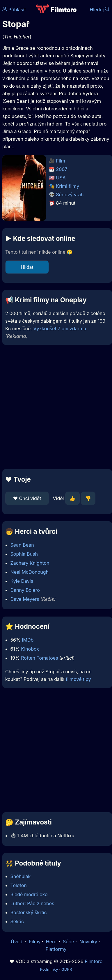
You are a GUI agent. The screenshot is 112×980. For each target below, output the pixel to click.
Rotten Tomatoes (39, 658)
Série (69, 942)
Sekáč (17, 921)
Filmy (35, 942)
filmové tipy (78, 679)
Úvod (17, 942)
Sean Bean (22, 545)
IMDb (28, 640)
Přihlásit (14, 10)
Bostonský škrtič (29, 912)
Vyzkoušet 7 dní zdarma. (60, 329)
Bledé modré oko (29, 894)
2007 (62, 169)
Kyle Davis (22, 581)
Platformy (56, 949)
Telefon (19, 885)
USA (61, 178)
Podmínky (49, 969)
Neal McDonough (30, 572)
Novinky (88, 942)
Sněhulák (21, 876)
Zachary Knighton (30, 563)
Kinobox (30, 649)
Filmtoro (94, 961)
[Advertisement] (55, 407)
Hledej (100, 10)
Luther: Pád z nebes (32, 903)
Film (61, 161)
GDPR (67, 969)
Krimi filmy (68, 186)
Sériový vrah (70, 195)
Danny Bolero (25, 590)
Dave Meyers (25, 599)
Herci (52, 942)
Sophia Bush (24, 554)
